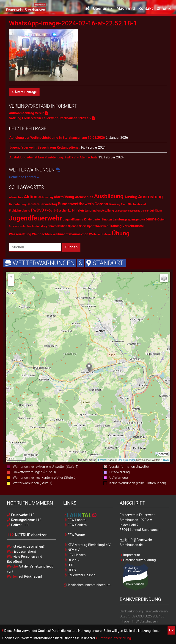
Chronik (164, 9)
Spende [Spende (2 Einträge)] (73, 226)
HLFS (70, 570)
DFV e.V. (72, 560)
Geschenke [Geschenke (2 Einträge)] (64, 211)
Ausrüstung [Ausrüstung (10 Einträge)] (150, 197)
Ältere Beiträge (24, 92)
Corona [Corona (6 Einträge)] (101, 204)
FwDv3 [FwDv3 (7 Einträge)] (37, 210)
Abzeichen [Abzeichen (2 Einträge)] (16, 197)
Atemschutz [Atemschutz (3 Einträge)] (84, 197)
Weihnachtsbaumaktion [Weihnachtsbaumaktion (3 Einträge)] (70, 234)
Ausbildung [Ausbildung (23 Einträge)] (109, 196)
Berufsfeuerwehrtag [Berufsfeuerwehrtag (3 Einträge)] (42, 204)
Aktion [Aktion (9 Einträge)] (31, 197)
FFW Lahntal (75, 520)
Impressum (130, 555)
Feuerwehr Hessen (80, 575)
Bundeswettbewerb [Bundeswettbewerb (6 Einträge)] (76, 204)
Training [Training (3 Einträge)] (115, 226)
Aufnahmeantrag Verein (28, 113)
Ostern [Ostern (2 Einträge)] (162, 219)
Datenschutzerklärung (114, 638)
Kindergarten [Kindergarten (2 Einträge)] (93, 219)
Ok (171, 630)
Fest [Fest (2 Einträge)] (124, 204)
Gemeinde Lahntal (24, 177)
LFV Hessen (75, 555)
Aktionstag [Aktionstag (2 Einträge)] (46, 197)
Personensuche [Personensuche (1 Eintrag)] (17, 226)
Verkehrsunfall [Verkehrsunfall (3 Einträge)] (133, 226)
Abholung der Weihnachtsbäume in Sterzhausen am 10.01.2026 (57, 138)
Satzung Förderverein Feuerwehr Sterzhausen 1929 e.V (52, 118)
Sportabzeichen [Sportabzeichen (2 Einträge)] (98, 226)
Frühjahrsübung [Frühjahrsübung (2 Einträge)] (19, 211)
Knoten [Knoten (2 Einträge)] (107, 219)
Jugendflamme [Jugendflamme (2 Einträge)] (73, 219)
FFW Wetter (75, 535)
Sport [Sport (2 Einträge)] (83, 226)
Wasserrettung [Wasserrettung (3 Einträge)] (20, 234)
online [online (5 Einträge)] (151, 219)
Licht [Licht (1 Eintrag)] (142, 220)
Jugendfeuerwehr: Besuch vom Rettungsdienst (44, 147)
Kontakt (146, 9)
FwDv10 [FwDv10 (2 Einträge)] (50, 211)
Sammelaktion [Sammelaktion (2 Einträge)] (57, 226)
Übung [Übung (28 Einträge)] (121, 233)
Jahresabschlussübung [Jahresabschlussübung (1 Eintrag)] (128, 211)
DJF (69, 565)
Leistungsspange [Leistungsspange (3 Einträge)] (126, 219)
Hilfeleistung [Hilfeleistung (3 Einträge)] (82, 210)
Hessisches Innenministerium (87, 585)
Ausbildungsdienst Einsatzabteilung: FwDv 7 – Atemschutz (54, 157)
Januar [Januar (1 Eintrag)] (145, 211)
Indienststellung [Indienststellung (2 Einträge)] (103, 211)
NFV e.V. (72, 550)
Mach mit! (126, 9)
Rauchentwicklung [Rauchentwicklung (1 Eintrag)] (37, 226)
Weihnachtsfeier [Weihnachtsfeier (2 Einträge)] (100, 234)
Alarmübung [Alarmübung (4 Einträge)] (64, 197)
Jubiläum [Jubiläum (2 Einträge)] (156, 211)
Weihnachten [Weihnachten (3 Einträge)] (42, 234)
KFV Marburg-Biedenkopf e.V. (88, 545)
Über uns (101, 9)
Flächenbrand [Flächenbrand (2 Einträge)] (137, 204)
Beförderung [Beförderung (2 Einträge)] (17, 204)
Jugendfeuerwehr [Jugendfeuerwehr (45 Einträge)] (35, 218)
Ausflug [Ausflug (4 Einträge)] (131, 197)
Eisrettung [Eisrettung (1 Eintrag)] (114, 205)
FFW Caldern (76, 525)
